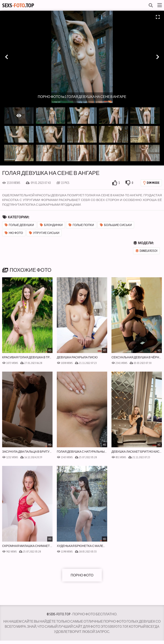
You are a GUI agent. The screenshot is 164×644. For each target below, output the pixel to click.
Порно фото (82, 575)
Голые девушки (19, 225)
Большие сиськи (116, 225)
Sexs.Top (18, 5)
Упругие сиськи (44, 233)
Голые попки (81, 225)
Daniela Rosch (146, 251)
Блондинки (51, 225)
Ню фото (14, 233)
